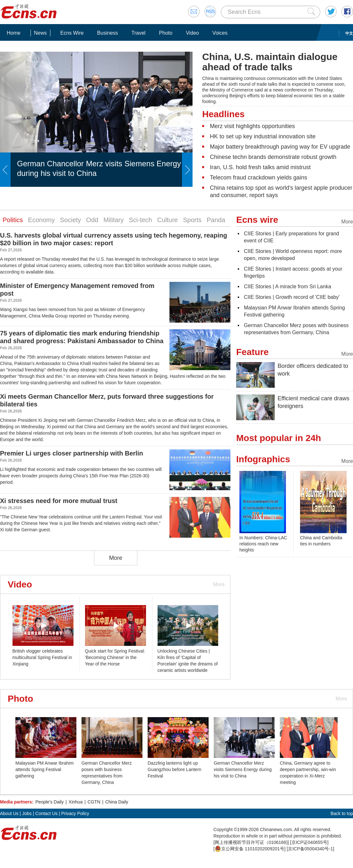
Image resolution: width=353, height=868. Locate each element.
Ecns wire (257, 220)
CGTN (94, 802)
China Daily (117, 802)
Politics (13, 220)
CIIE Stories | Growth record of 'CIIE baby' (292, 297)
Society (71, 220)
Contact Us (46, 813)
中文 (349, 33)
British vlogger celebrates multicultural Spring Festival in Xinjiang (42, 657)
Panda (216, 220)
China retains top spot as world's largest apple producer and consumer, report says (281, 191)
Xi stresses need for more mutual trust (59, 501)
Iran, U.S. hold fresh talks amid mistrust (260, 167)
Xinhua (76, 802)
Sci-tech (140, 220)
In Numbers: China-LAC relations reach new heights (263, 544)
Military (113, 220)
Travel (139, 33)
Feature (252, 352)
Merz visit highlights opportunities (252, 126)
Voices (220, 33)
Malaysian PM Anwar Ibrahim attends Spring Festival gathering (44, 769)
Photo (166, 33)
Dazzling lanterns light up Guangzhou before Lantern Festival (174, 769)
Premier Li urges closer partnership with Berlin (72, 453)
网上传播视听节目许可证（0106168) (251, 842)
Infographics (263, 459)
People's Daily (49, 802)
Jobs (27, 813)
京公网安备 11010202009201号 (250, 849)
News (40, 33)
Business (108, 33)
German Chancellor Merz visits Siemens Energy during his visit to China (243, 769)
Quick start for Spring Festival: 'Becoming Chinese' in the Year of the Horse (115, 657)
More (116, 558)
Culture (168, 220)
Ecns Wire (72, 33)
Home (14, 33)
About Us (9, 813)
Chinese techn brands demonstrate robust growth (273, 157)
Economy (41, 220)
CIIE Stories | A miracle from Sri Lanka (288, 286)
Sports (192, 220)
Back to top (342, 813)
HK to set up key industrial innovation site (263, 136)
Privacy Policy (75, 813)
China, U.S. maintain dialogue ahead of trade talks (270, 62)
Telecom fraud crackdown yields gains (258, 178)
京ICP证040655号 (309, 842)
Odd (92, 220)
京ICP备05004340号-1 (310, 849)
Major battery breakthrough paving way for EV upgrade (280, 147)
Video (192, 33)
